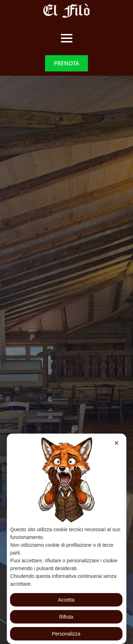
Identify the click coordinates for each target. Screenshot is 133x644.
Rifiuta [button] (66, 617)
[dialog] (67, 539)
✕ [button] (117, 443)
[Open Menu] (67, 38)
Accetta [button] (66, 600)
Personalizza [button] (66, 634)
